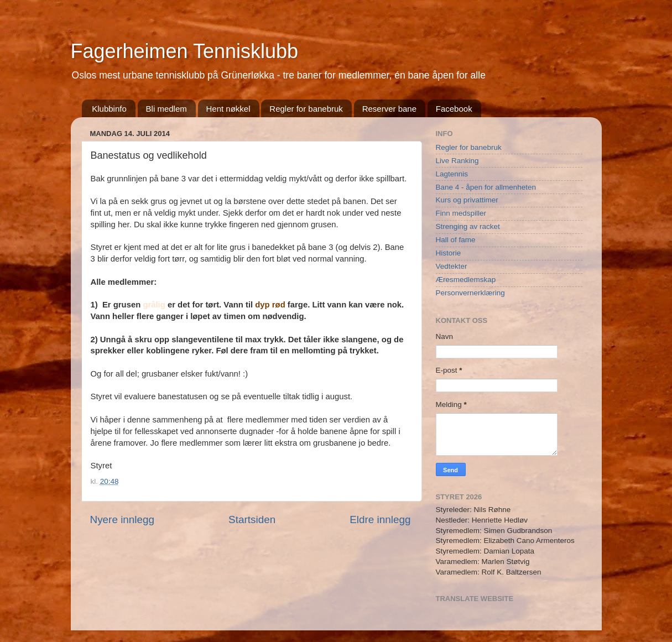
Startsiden (252, 520)
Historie (449, 253)
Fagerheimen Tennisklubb (185, 51)
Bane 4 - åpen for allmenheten (486, 187)
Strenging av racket (468, 226)
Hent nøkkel (228, 109)
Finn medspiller (461, 213)
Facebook (454, 109)
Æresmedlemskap (466, 280)
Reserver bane (389, 109)
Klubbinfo (109, 109)
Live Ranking (457, 161)
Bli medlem (166, 109)
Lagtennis (452, 174)
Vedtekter (452, 266)
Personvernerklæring (470, 293)
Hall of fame (456, 240)
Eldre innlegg (380, 520)
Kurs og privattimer (467, 200)
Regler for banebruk (306, 109)
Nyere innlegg (123, 520)
